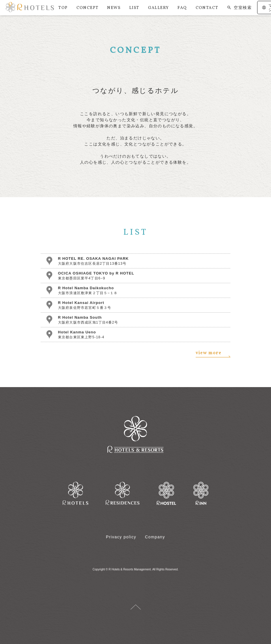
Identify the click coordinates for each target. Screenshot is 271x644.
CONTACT (207, 8)
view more (213, 354)
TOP (63, 8)
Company (155, 537)
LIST (134, 8)
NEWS (114, 8)
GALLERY (159, 8)
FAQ (182, 8)
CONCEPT (88, 8)
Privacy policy (121, 537)
